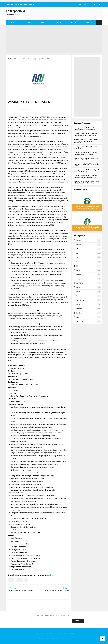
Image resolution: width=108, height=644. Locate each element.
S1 (26, 580)
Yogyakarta (80, 300)
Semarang (80, 322)
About (36, 633)
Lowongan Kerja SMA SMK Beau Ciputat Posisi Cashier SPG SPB (86, 171)
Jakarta (19, 580)
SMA (78, 253)
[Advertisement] (54, 39)
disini (51, 575)
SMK (78, 249)
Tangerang (80, 279)
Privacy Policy (62, 633)
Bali (78, 317)
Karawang (80, 304)
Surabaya (79, 309)
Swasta (58, 23)
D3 (77, 266)
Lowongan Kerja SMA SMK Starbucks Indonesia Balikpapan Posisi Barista (85, 176)
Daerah (73, 23)
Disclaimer (19, 4)
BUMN (13, 23)
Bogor (78, 287)
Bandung (79, 313)
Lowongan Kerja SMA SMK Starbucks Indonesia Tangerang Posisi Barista (85, 135)
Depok (78, 292)
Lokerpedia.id (54, 639)
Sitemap (10, 4)
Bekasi (79, 275)
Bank (28, 23)
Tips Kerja (88, 23)
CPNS (43, 23)
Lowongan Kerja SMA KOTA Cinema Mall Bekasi (86, 165)
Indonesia (79, 296)
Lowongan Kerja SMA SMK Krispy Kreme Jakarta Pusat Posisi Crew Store (86, 182)
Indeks (72, 633)
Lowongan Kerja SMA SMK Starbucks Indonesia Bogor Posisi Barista (85, 153)
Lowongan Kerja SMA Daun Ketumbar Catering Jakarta (86, 148)
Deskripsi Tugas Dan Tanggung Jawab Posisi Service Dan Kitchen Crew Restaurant (86, 141)
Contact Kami (29, 4)
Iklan (42, 633)
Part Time (80, 283)
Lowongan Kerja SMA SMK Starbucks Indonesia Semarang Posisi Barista (85, 129)
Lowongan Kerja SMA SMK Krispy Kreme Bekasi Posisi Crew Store (86, 159)
